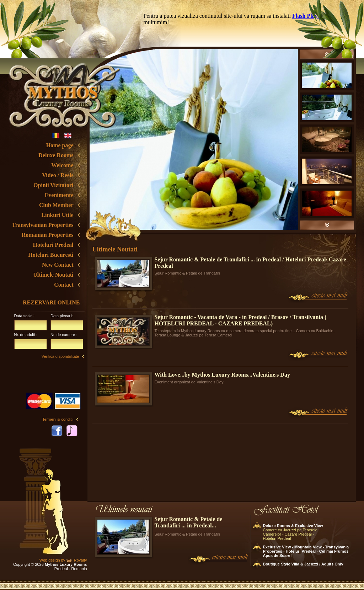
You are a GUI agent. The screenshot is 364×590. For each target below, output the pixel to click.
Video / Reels (58, 175)
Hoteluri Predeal (53, 245)
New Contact (58, 265)
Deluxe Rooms (56, 155)
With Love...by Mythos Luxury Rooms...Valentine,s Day (222, 375)
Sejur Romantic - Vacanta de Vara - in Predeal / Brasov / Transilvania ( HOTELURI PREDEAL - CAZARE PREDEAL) (241, 320)
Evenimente (59, 195)
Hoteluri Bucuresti (51, 255)
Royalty (81, 560)
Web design (50, 560)
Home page (60, 145)
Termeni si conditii (58, 419)
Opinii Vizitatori (53, 185)
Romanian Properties (48, 235)
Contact (64, 285)
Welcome (62, 165)
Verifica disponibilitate (60, 356)
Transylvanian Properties (42, 225)
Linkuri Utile (57, 215)
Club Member (56, 205)
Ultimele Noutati (53, 275)
